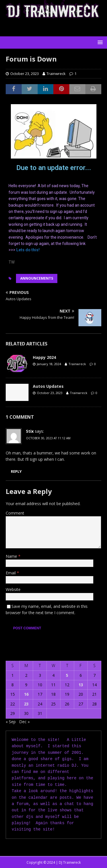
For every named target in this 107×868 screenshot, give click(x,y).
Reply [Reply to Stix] (16, 471)
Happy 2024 (44, 357)
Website (13, 589)
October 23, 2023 (25, 74)
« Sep (11, 722)
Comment (15, 513)
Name (12, 556)
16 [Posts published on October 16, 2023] (26, 694)
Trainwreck (56, 74)
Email (11, 573)
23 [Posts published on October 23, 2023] (26, 704)
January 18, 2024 (49, 364)
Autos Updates (48, 386)
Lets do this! (28, 250)
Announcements (37, 278)
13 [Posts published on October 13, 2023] (81, 685)
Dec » (24, 722)
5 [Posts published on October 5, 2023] (67, 675)
